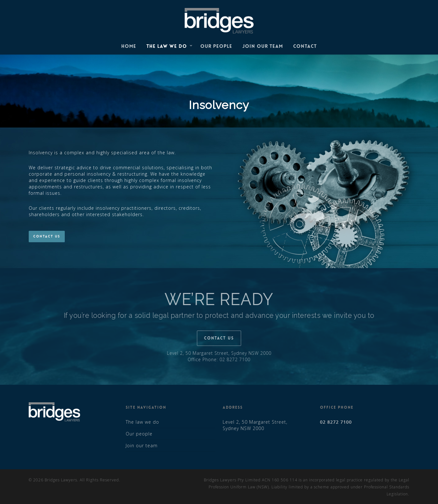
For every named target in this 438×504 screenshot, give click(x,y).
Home (129, 46)
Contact (305, 46)
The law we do (170, 47)
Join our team (263, 46)
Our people (216, 46)
